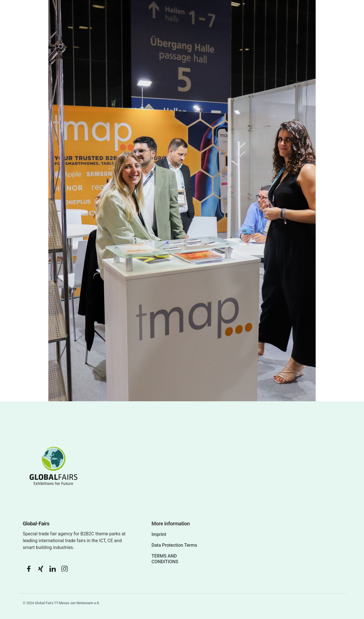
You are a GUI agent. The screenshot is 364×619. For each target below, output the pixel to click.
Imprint (159, 534)
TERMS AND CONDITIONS (165, 559)
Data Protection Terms (174, 545)
